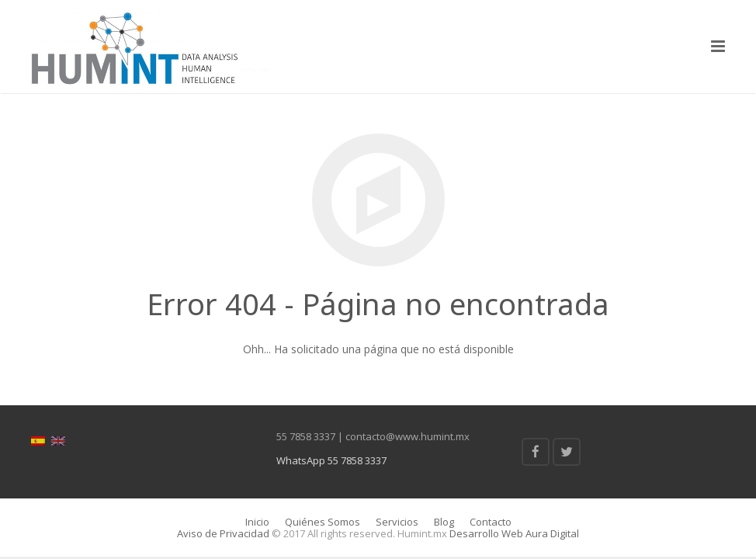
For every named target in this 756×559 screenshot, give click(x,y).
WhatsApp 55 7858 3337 (331, 460)
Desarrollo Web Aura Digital (513, 533)
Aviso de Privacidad (223, 533)
